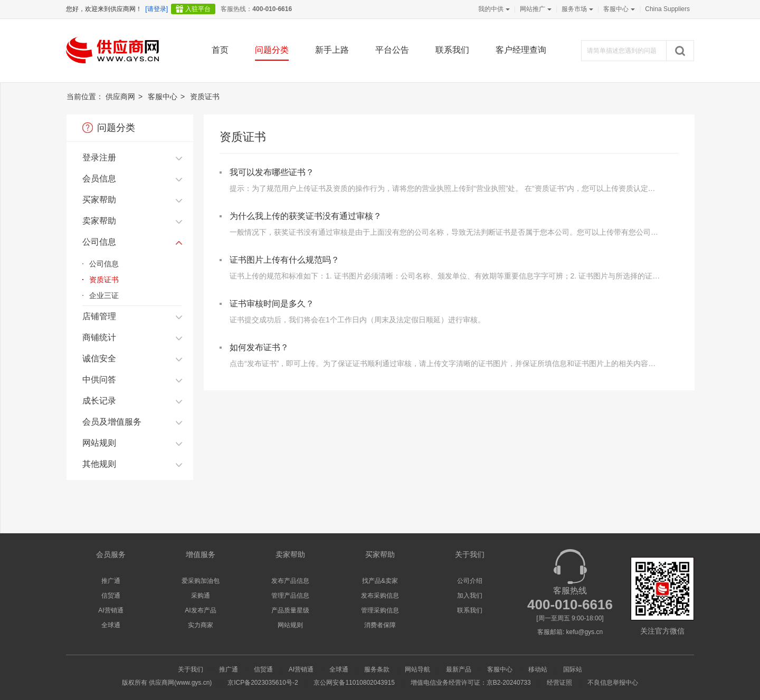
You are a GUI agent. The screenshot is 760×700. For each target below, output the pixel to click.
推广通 (111, 581)
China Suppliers (667, 9)
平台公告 (392, 50)
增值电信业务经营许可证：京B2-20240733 (471, 683)
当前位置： (85, 97)
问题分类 (272, 50)
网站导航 (417, 669)
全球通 (111, 625)
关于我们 (191, 669)
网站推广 (535, 9)
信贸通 (111, 596)
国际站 (573, 669)
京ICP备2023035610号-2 (263, 683)
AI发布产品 (200, 610)
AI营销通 (111, 610)
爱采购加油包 (201, 581)
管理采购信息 (380, 610)
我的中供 (493, 9)
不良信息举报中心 (613, 683)
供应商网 (120, 97)
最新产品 (459, 669)
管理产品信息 (290, 596)
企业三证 (104, 295)
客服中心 (618, 9)
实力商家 (201, 625)
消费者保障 (380, 625)
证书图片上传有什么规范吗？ (284, 260)
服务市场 (576, 9)
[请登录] (156, 9)
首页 (220, 50)
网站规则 (290, 625)
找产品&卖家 (380, 581)
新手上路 (332, 50)
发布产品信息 (290, 581)
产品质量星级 (290, 610)
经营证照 (559, 683)
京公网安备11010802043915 (354, 683)
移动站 (538, 669)
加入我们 (470, 596)
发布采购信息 (380, 596)
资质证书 (104, 280)
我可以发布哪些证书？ (272, 172)
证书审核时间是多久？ (272, 304)
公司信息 (104, 264)
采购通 (201, 596)
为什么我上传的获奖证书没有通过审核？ (306, 216)
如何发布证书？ (259, 347)
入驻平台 (198, 9)
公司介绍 (470, 581)
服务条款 (377, 669)
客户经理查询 (521, 50)
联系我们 (452, 50)
